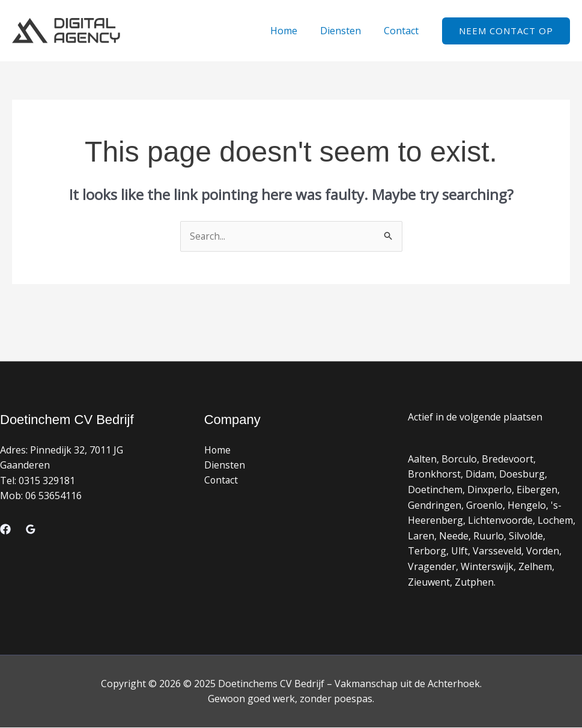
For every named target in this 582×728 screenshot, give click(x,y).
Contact (403, 31)
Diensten (346, 31)
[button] (506, 31)
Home (293, 31)
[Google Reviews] (31, 529)
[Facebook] (5, 529)
